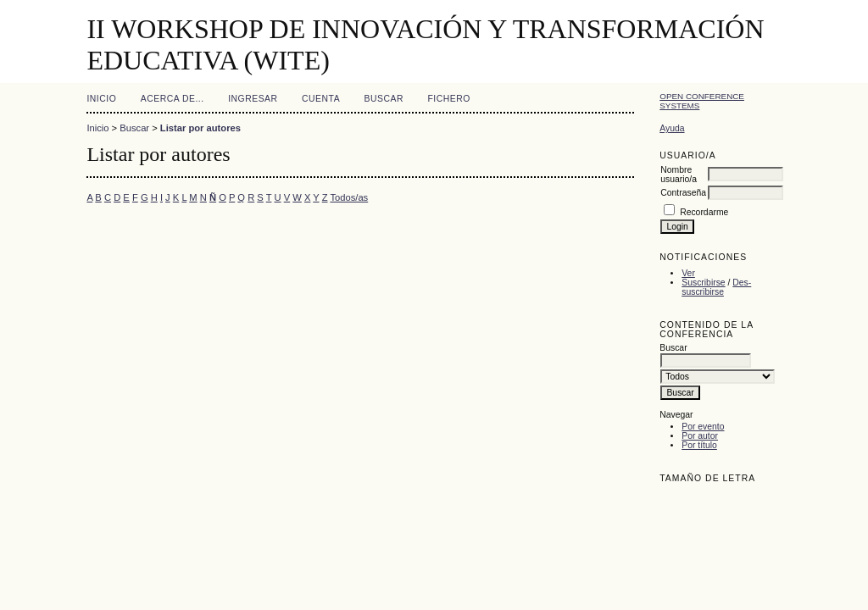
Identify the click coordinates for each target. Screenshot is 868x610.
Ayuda (672, 128)
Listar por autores (200, 128)
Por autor (700, 436)
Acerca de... (172, 99)
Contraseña (683, 193)
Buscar (384, 99)
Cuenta (321, 99)
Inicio (101, 99)
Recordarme (704, 212)
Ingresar (253, 99)
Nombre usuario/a (679, 175)
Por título (699, 445)
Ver (688, 273)
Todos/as (349, 197)
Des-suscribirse (716, 287)
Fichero (448, 99)
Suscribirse (703, 283)
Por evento (703, 427)
